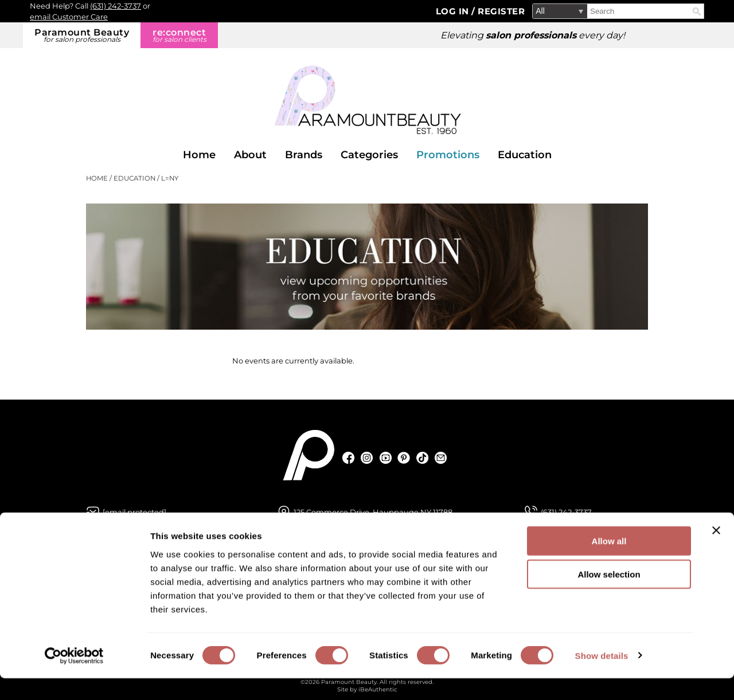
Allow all (609, 563)
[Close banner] (716, 552)
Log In (454, 11)
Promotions (448, 155)
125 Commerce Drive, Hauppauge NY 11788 (373, 512)
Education (525, 155)
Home (199, 155)
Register (501, 11)
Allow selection (609, 597)
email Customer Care (69, 17)
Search (697, 11)
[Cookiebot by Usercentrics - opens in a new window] (74, 678)
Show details (602, 677)
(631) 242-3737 (116, 6)
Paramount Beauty (82, 35)
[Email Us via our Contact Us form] (134, 512)
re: (179, 35)
